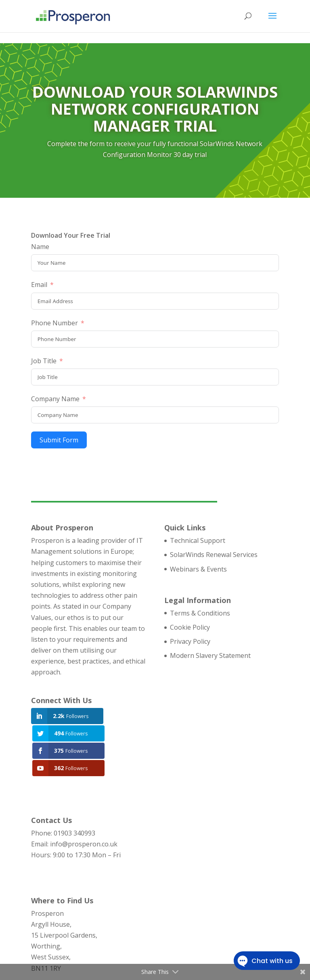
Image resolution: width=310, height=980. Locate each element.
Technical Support (198, 540)
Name (40, 247)
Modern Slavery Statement (210, 655)
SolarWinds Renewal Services (214, 555)
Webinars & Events (198, 569)
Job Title (44, 361)
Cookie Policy (190, 627)
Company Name (55, 399)
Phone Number (54, 323)
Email (39, 285)
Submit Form (59, 440)
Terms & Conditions (200, 613)
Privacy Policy (190, 641)
